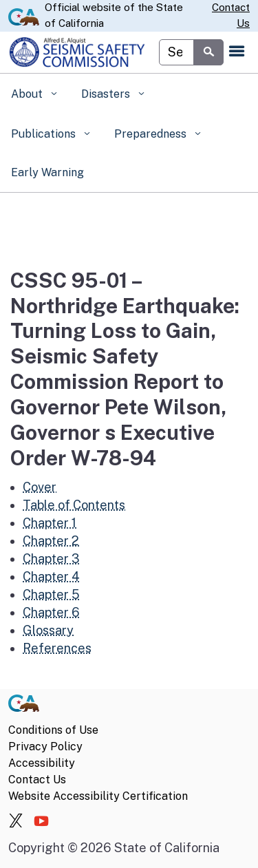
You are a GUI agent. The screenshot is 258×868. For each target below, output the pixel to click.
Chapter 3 (51, 559)
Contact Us (231, 15)
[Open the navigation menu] (237, 52)
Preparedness (152, 134)
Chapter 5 (51, 594)
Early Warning (47, 172)
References (57, 648)
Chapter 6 (51, 612)
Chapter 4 (51, 576)
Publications (45, 134)
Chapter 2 (51, 541)
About (28, 94)
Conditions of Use (53, 730)
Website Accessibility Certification (98, 796)
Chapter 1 (50, 523)
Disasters (107, 94)
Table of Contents (74, 505)
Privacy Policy (45, 747)
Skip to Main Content (129, 0)
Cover (40, 487)
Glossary (48, 630)
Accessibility (42, 763)
